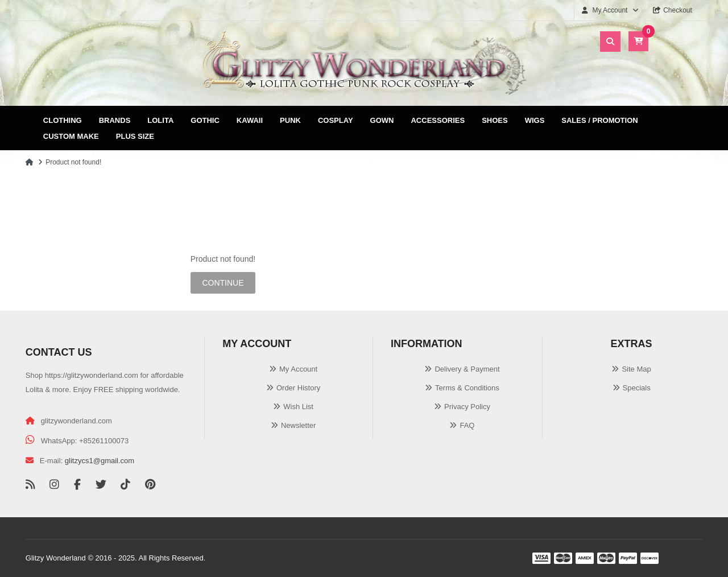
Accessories (438, 120)
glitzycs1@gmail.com (100, 461)
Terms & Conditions (467, 388)
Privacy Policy (467, 407)
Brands (115, 120)
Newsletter (298, 425)
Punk (290, 120)
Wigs (535, 120)
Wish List (298, 407)
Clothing (63, 120)
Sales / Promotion (599, 120)
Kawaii (250, 120)
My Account (298, 369)
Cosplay (336, 120)
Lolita (160, 120)
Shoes (495, 120)
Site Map (636, 369)
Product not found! (73, 162)
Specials (637, 388)
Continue (223, 283)
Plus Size (135, 136)
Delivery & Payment (467, 369)
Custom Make (71, 136)
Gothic (205, 120)
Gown (382, 120)
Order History (298, 388)
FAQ (467, 425)
